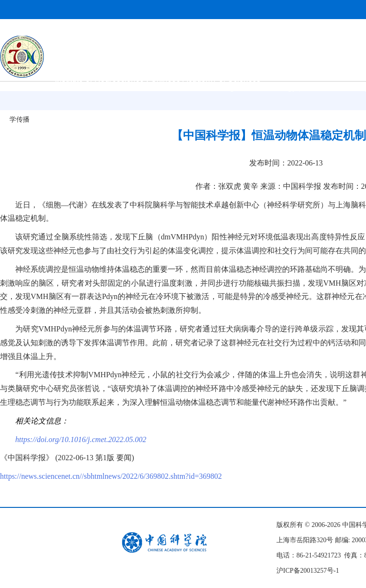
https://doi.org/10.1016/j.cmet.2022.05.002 (81, 439)
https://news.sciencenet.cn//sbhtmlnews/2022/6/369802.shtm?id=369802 (111, 476)
